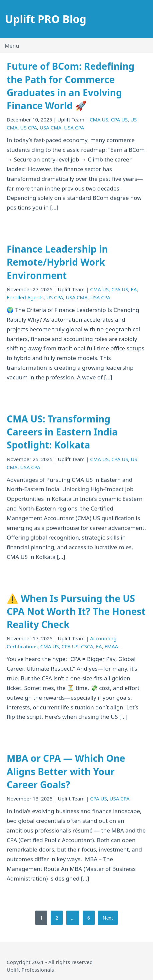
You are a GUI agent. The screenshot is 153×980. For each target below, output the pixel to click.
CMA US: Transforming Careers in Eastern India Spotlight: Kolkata (62, 432)
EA (134, 289)
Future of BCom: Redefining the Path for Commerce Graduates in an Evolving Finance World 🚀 (70, 86)
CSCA (87, 646)
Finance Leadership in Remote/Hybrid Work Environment (57, 262)
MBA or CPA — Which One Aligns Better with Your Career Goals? (66, 771)
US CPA (29, 127)
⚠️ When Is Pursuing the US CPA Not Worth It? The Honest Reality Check (76, 611)
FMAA (111, 646)
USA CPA (74, 127)
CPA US (119, 119)
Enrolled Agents (25, 297)
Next (108, 918)
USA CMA (50, 127)
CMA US (99, 119)
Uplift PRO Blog (46, 19)
